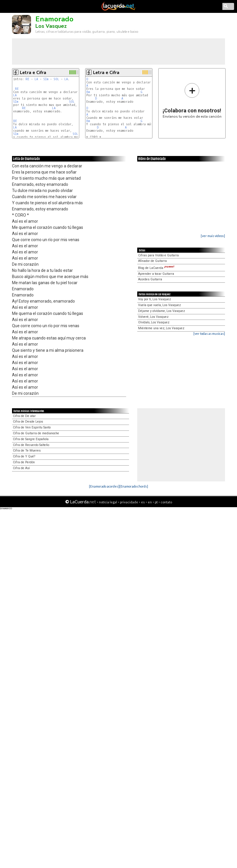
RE (27, 79)
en (150, 502)
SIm (46, 79)
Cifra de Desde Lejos (28, 422)
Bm (88, 92)
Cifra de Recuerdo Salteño (31, 445)
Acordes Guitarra (150, 279)
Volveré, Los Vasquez (153, 317)
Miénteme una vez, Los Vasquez (161, 328)
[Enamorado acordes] (104, 486)
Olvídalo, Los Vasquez (154, 322)
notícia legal (108, 502)
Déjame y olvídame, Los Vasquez (162, 311)
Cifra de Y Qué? (24, 456)
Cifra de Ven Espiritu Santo (32, 427)
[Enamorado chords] (134, 486)
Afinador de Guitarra (152, 261)
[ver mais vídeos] (213, 236)
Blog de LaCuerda (156, 268)
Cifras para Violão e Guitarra (158, 255)
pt (156, 502)
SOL (56, 79)
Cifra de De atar (24, 416)
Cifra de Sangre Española (31, 439)
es (143, 502)
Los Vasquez (51, 26)
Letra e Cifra (33, 73)
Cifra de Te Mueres (27, 451)
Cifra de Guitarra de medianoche (36, 433)
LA (36, 79)
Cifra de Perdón (24, 462)
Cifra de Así (21, 468)
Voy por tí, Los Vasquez (154, 299)
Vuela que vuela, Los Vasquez (159, 305)
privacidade (129, 502)
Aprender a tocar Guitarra (156, 274)
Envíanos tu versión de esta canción (192, 101)
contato (166, 502)
